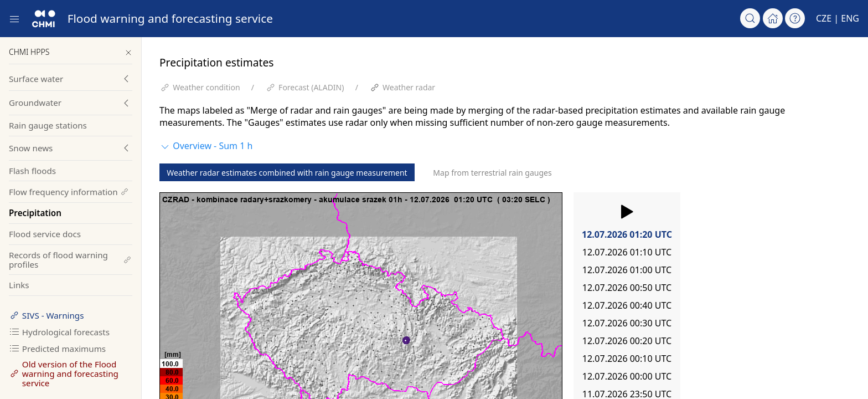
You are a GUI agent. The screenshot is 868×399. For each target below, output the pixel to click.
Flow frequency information (69, 192)
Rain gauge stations (48, 125)
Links (19, 285)
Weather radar (409, 87)
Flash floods (32, 171)
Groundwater (35, 103)
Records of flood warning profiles (71, 260)
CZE (824, 18)
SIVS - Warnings (46, 315)
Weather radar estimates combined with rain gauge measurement (287, 173)
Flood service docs (45, 234)
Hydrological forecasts (59, 332)
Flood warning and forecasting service (170, 18)
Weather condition (206, 87)
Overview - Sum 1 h (206, 146)
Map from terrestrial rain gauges (492, 173)
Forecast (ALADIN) (311, 87)
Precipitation (35, 213)
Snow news (31, 148)
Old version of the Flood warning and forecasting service (64, 373)
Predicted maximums (57, 349)
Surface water (36, 79)
